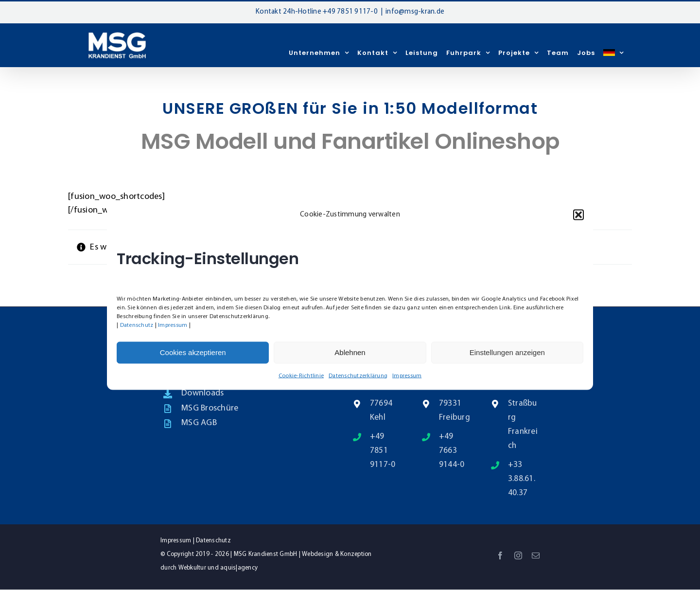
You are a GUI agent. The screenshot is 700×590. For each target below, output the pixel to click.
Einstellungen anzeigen (507, 352)
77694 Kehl (381, 411)
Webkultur (192, 568)
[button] (578, 215)
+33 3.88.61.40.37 (522, 479)
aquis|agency (239, 568)
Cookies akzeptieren (193, 352)
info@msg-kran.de (415, 12)
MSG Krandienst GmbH (266, 554)
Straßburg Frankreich (523, 425)
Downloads (202, 393)
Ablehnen (350, 352)
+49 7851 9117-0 (350, 12)
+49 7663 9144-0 (452, 451)
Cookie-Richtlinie (301, 375)
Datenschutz (137, 325)
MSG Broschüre (210, 408)
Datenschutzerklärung (358, 375)
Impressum (173, 325)
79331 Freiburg (455, 411)
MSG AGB (199, 423)
